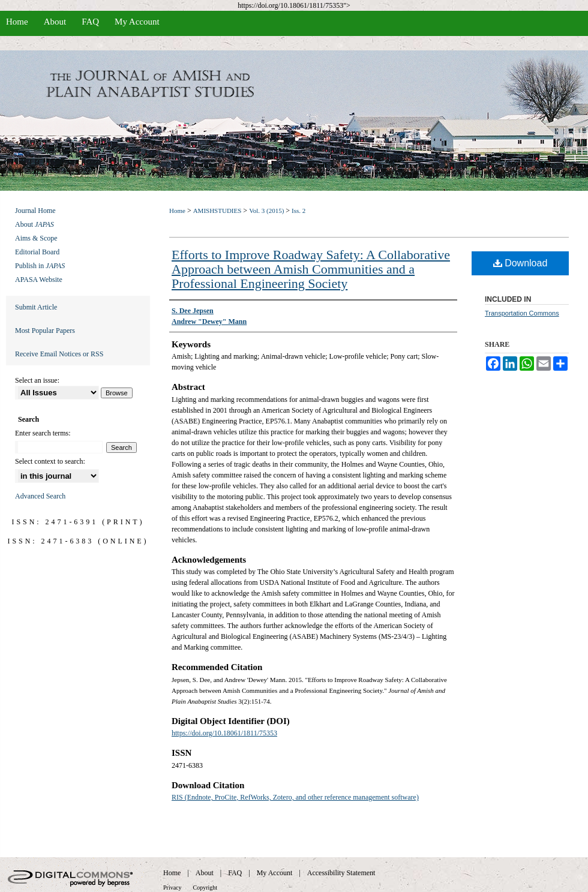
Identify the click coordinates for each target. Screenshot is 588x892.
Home (177, 211)
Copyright (205, 888)
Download (520, 263)
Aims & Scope (36, 238)
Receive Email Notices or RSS (59, 354)
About (34, 224)
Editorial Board (37, 252)
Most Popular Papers (45, 331)
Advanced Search (40, 496)
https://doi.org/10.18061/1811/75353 (224, 733)
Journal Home (35, 211)
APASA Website (39, 280)
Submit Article (36, 307)
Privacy (172, 888)
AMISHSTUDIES (217, 211)
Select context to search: (50, 461)
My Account (275, 873)
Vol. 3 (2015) (266, 211)
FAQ (235, 873)
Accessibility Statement (341, 873)
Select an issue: (37, 380)
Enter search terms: (43, 433)
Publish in (40, 266)
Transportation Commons (522, 313)
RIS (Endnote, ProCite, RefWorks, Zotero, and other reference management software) (295, 797)
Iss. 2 (298, 211)
